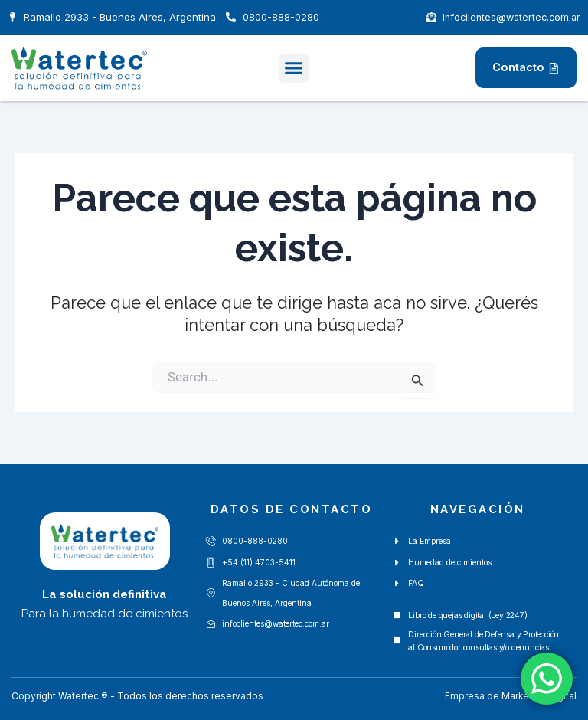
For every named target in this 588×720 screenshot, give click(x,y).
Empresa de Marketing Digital (510, 696)
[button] (294, 68)
